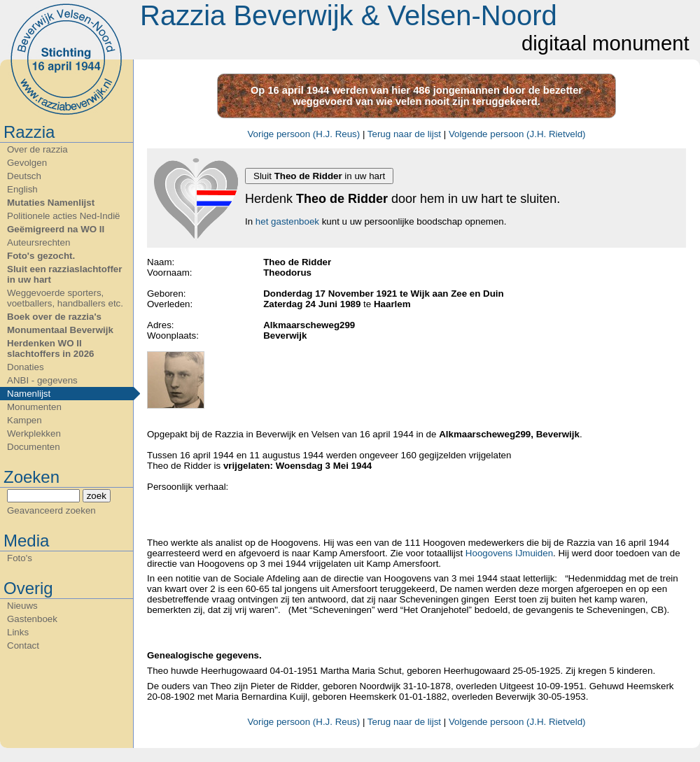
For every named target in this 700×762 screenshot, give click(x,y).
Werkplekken (34, 433)
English (22, 189)
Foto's (20, 558)
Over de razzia (37, 149)
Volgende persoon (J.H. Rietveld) (517, 134)
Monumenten (34, 407)
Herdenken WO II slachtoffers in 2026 (50, 348)
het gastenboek (287, 221)
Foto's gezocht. (41, 256)
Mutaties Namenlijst (51, 203)
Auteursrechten (38, 242)
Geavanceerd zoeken (51, 510)
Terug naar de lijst (404, 134)
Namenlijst (29, 394)
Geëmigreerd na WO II (56, 229)
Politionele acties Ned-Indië (64, 216)
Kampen (24, 420)
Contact (23, 645)
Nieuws (22, 606)
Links (18, 632)
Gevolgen (27, 163)
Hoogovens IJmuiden (509, 553)
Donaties (26, 367)
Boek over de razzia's (54, 317)
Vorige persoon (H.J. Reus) (303, 134)
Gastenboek (32, 619)
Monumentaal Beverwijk (60, 330)
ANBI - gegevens (42, 380)
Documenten (34, 447)
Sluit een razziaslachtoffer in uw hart (64, 274)
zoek (97, 496)
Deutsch (24, 176)
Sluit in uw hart (319, 176)
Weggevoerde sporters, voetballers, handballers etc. (65, 298)
